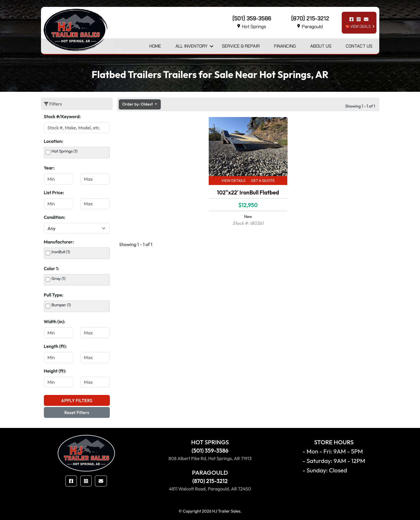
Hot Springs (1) (65, 151)
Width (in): (55, 322)
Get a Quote (263, 180)
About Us (321, 46)
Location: (54, 141)
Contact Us (359, 46)
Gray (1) (59, 278)
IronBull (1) (61, 252)
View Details (233, 180)
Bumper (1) (61, 305)
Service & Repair (241, 46)
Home (155, 46)
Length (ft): (55, 346)
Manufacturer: (59, 242)
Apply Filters (77, 400)
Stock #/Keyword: (62, 116)
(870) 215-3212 (210, 481)
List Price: (54, 192)
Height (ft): (55, 371)
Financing (285, 46)
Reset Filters (77, 412)
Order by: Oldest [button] (138, 104)
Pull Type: (54, 295)
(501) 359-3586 (210, 451)
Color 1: (51, 268)
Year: (49, 168)
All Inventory (192, 46)
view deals (358, 27)
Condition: (55, 217)
